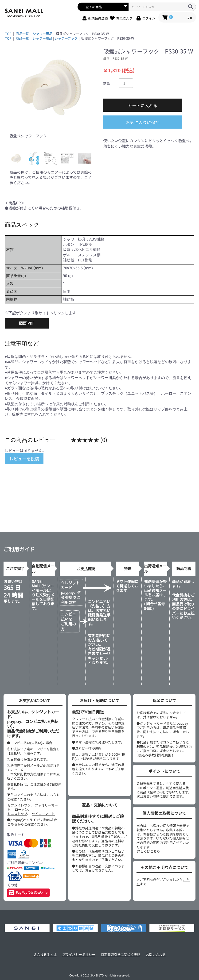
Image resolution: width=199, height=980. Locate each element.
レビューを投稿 (24, 459)
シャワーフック (66, 38)
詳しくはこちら (148, 851)
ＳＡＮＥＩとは (45, 955)
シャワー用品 (43, 34)
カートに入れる (143, 105)
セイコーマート (43, 814)
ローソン (21, 809)
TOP (8, 34)
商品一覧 (22, 34)
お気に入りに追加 (143, 122)
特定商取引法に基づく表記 (121, 955)
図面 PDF (27, 323)
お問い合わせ (156, 955)
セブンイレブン (19, 805)
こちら (12, 824)
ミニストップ (17, 814)
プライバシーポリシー (79, 955)
